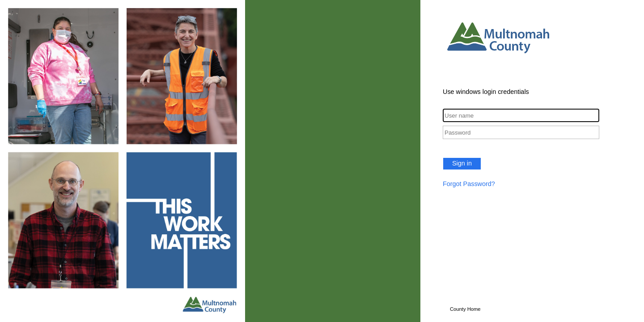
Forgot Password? (469, 184)
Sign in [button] (462, 163)
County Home (465, 309)
